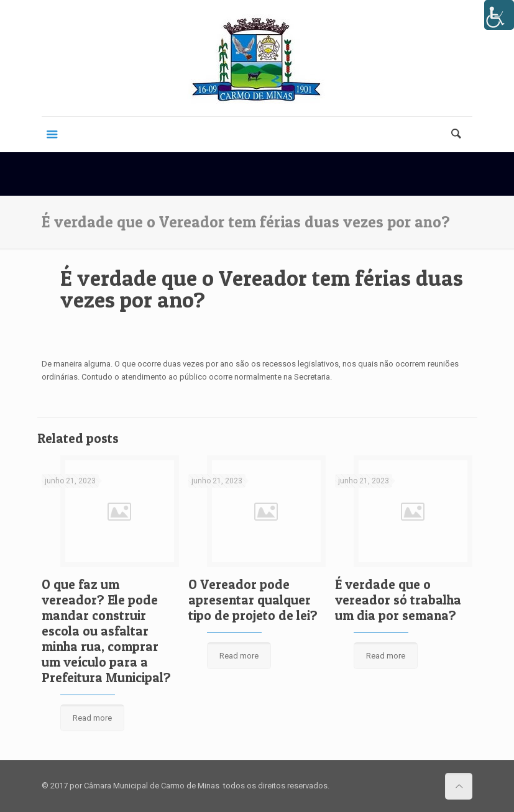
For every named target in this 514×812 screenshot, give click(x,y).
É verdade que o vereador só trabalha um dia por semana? (398, 600)
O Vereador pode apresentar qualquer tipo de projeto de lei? (253, 600)
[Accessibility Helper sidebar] (499, 15)
